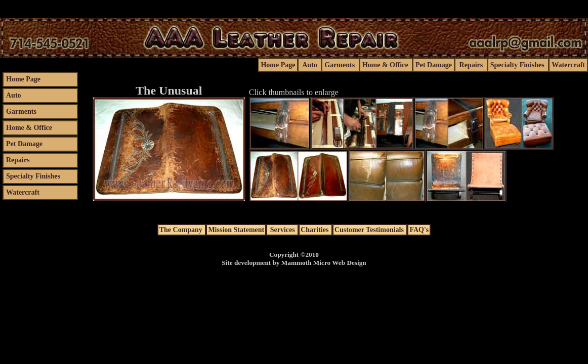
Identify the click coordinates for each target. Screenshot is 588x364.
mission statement (236, 230)
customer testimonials (370, 230)
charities (316, 230)
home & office (386, 65)
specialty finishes (518, 65)
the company (182, 230)
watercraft (568, 65)
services (282, 230)
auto (310, 65)
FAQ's (419, 230)
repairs (471, 65)
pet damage (434, 65)
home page (278, 65)
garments (340, 65)
